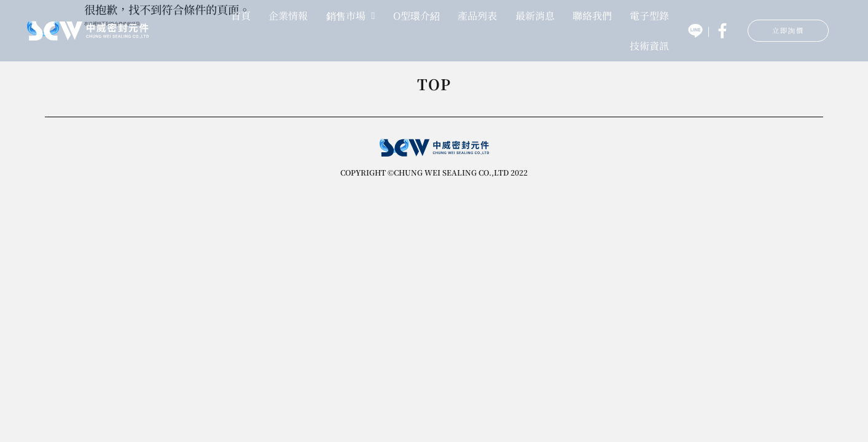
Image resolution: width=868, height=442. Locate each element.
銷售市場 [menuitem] (351, 15)
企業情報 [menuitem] (288, 15)
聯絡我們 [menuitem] (592, 15)
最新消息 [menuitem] (535, 15)
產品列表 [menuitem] (477, 15)
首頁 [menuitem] (241, 15)
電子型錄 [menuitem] (649, 15)
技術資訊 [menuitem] (649, 45)
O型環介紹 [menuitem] (416, 15)
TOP (434, 86)
